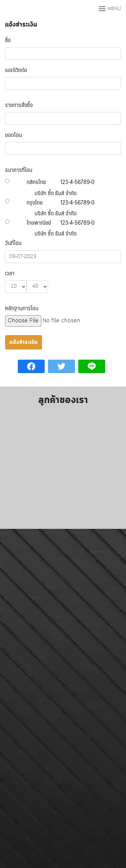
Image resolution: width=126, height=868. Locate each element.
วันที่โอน (13, 243)
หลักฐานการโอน (22, 308)
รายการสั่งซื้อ (19, 105)
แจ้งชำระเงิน (21, 25)
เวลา (10, 273)
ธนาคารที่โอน (19, 170)
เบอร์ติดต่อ (16, 70)
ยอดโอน (13, 135)
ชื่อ (8, 40)
